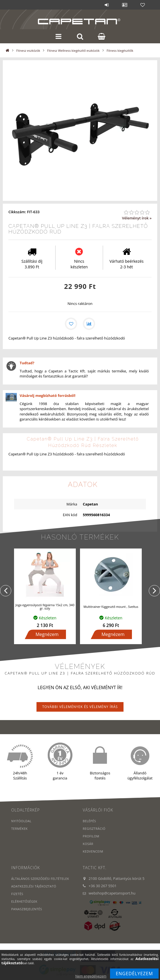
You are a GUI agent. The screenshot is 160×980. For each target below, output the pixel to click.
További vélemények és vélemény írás (80, 707)
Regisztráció (94, 829)
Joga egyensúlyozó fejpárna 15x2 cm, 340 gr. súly (45, 607)
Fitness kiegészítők (120, 50)
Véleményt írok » (137, 218)
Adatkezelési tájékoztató (34, 886)
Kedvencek (143, 5)
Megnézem (47, 634)
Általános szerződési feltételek (40, 879)
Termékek (20, 829)
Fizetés (17, 894)
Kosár (88, 844)
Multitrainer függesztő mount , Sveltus (111, 607)
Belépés (107, 5)
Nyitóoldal (21, 821)
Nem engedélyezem (91, 976)
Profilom (91, 836)
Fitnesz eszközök (28, 50)
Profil (125, 5)
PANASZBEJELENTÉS (27, 909)
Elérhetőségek (24, 901)
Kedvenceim (93, 851)
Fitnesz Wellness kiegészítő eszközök (73, 50)
